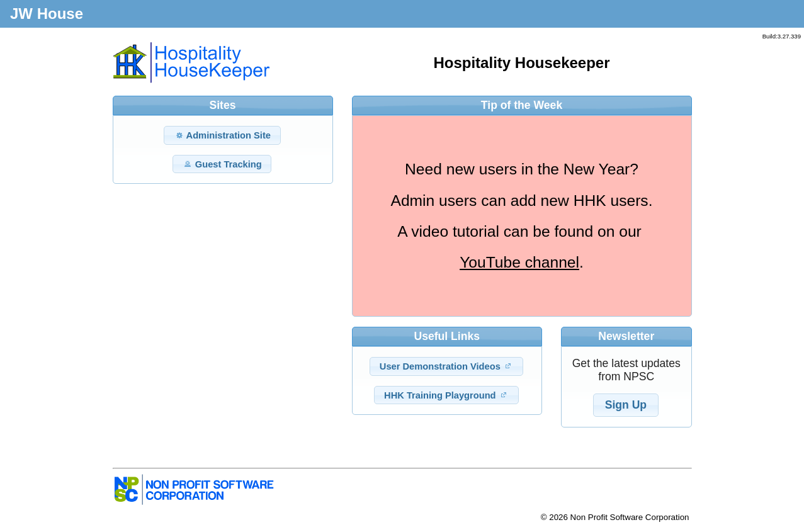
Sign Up (626, 405)
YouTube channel (519, 262)
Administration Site (222, 135)
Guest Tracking (222, 164)
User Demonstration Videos (446, 366)
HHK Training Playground (446, 395)
